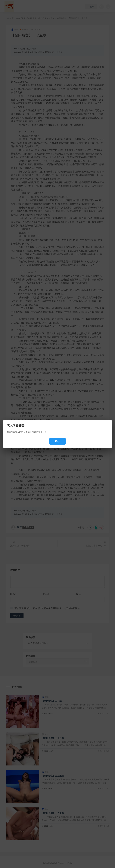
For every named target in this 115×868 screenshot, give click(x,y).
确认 (57, 441)
